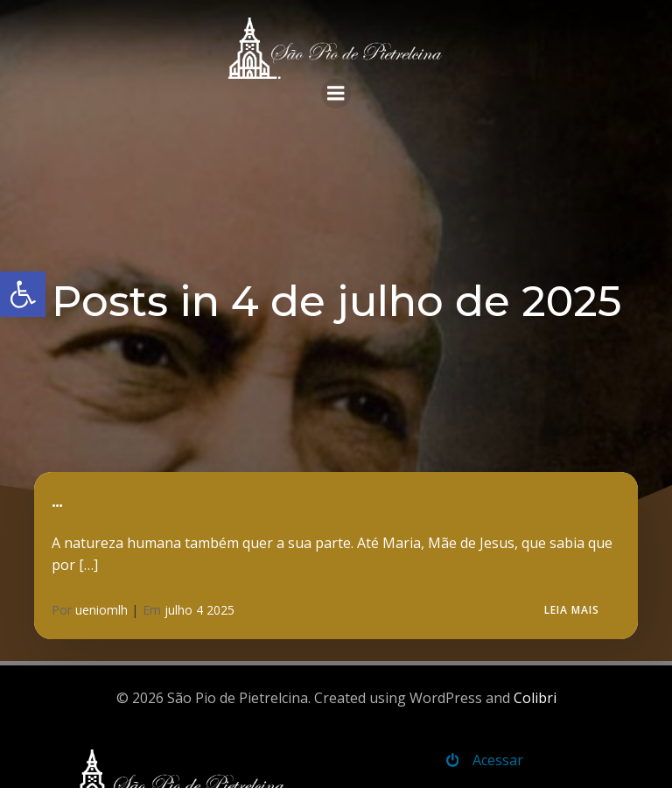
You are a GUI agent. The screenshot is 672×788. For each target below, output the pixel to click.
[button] (23, 294)
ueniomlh (101, 610)
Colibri (535, 698)
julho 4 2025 (199, 610)
